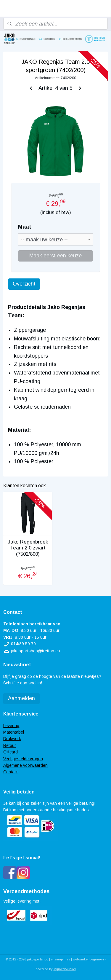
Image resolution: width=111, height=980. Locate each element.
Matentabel (14, 732)
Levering (11, 726)
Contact (11, 772)
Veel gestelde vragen (23, 759)
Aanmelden (21, 698)
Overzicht (24, 283)
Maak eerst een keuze (55, 255)
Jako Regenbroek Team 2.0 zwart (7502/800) (28, 548)
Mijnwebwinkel (65, 969)
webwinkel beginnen (88, 959)
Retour (10, 745)
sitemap (57, 959)
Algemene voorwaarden (25, 765)
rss (68, 959)
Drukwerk (12, 739)
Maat (25, 227)
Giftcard (11, 752)
